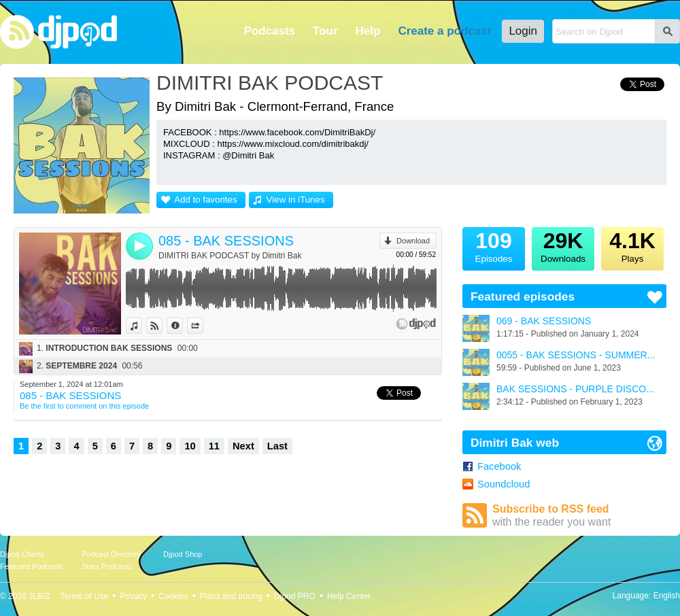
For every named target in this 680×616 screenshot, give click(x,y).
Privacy (134, 596)
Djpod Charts (22, 554)
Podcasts (269, 31)
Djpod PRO (295, 596)
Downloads (563, 245)
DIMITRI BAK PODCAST (270, 83)
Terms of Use (85, 596)
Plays (632, 245)
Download (413, 241)
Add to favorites (206, 200)
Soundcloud (504, 484)
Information (183, 326)
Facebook (499, 466)
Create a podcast (444, 31)
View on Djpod (162, 326)
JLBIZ (39, 596)
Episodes (494, 245)
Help (368, 31)
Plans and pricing (231, 596)
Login (523, 31)
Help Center (349, 596)
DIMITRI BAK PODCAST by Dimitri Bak (230, 256)
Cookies (173, 596)
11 (214, 446)
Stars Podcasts (107, 566)
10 (190, 446)
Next (243, 446)
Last (277, 446)
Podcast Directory (111, 554)
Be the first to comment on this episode (84, 406)
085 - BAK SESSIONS (226, 241)
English (667, 596)
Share (203, 326)
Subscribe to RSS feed (579, 516)
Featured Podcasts (31, 566)
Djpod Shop (183, 554)
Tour (325, 31)
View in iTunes (296, 200)
